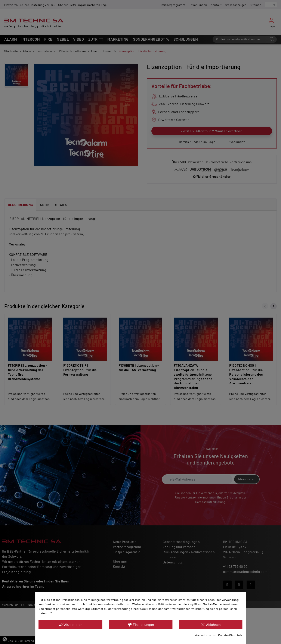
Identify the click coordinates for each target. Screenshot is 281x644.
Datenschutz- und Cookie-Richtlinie (218, 635)
